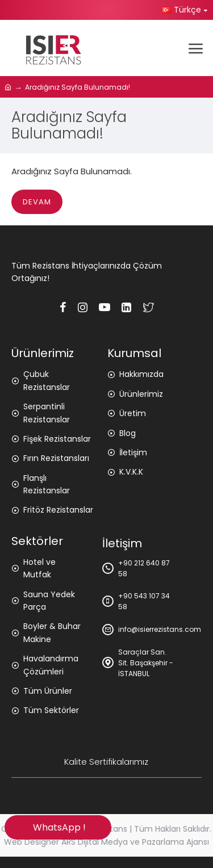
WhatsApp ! (58, 827)
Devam (37, 202)
